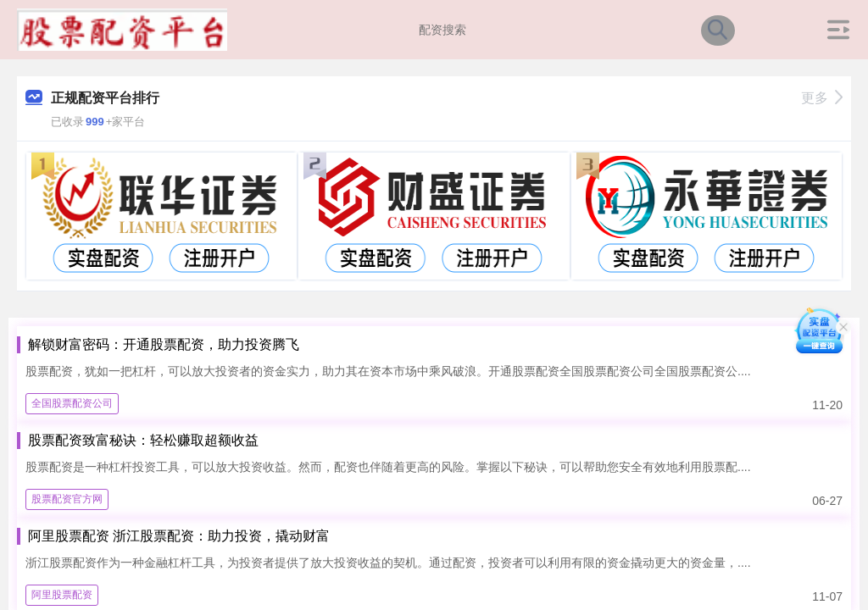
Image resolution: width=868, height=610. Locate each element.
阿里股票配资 (62, 595)
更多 (822, 98)
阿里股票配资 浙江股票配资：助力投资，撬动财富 (179, 536)
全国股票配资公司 (72, 403)
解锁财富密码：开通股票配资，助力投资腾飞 (164, 344)
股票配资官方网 (67, 499)
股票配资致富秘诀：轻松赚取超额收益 (143, 440)
